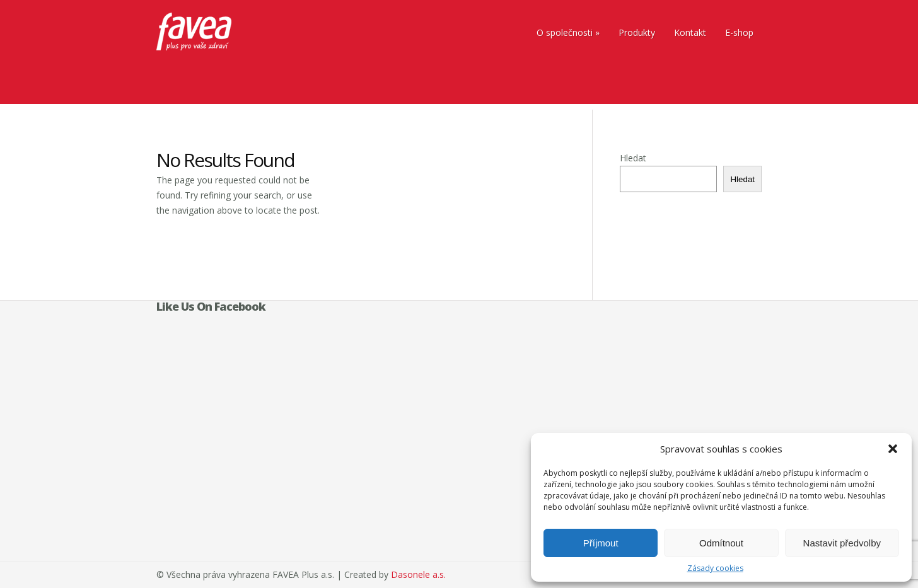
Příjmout (601, 543)
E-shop (739, 32)
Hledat (633, 158)
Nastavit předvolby (842, 543)
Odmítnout (721, 543)
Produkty (637, 32)
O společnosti (565, 32)
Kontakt (690, 32)
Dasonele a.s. (418, 574)
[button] (893, 449)
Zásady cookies (715, 568)
